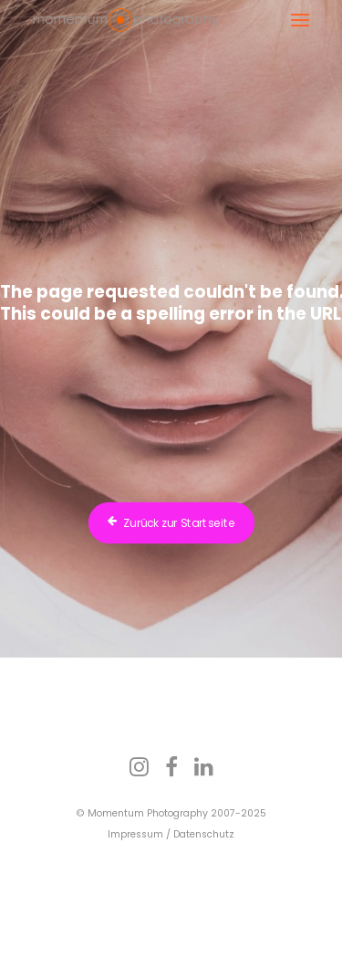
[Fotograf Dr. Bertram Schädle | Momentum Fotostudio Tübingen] (125, 20)
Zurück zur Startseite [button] (171, 523)
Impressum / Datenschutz (171, 834)
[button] (300, 20)
